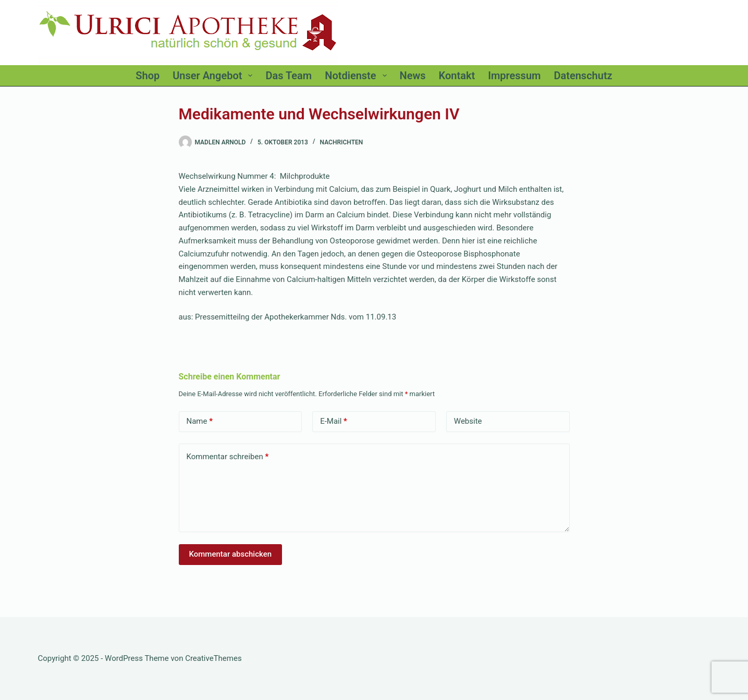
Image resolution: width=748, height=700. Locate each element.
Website (468, 421)
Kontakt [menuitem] (457, 76)
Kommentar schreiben (228, 457)
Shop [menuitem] (148, 76)
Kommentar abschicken (231, 554)
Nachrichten (342, 142)
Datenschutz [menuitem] (583, 76)
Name (200, 421)
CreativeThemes (213, 658)
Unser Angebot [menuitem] (214, 76)
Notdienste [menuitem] (358, 76)
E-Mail (334, 421)
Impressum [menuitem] (514, 76)
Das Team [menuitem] (289, 76)
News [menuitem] (413, 76)
